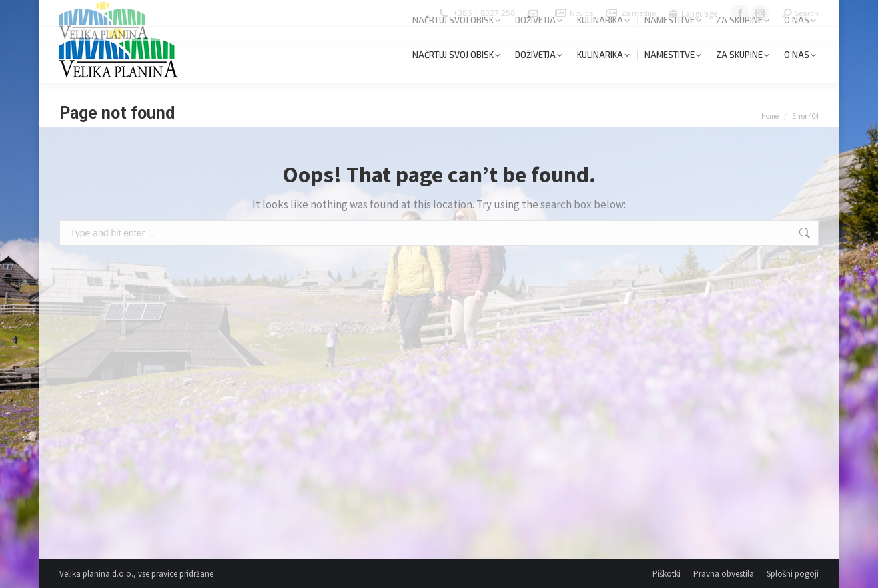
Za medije (638, 13)
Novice (581, 13)
